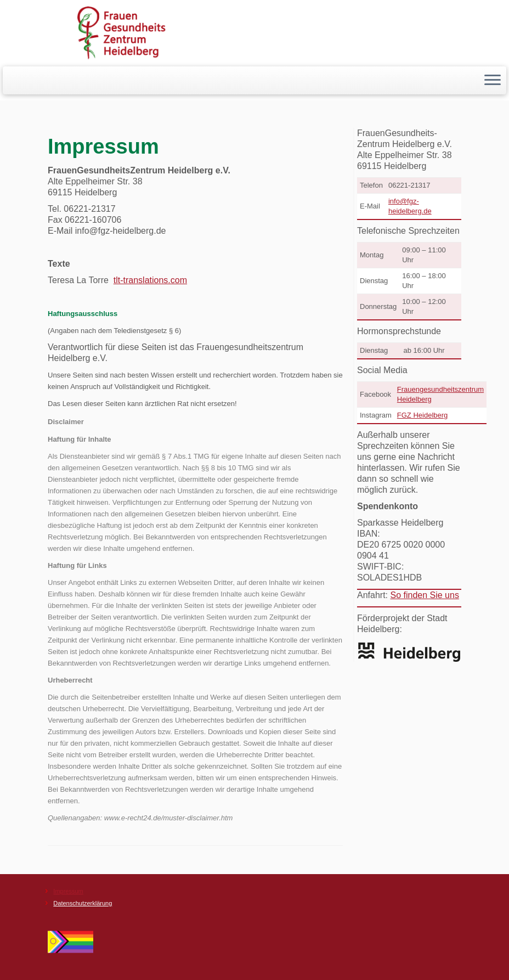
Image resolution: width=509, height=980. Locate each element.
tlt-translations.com (150, 280)
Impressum (68, 891)
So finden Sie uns (424, 595)
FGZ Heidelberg (422, 415)
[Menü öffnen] (493, 81)
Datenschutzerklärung (83, 903)
